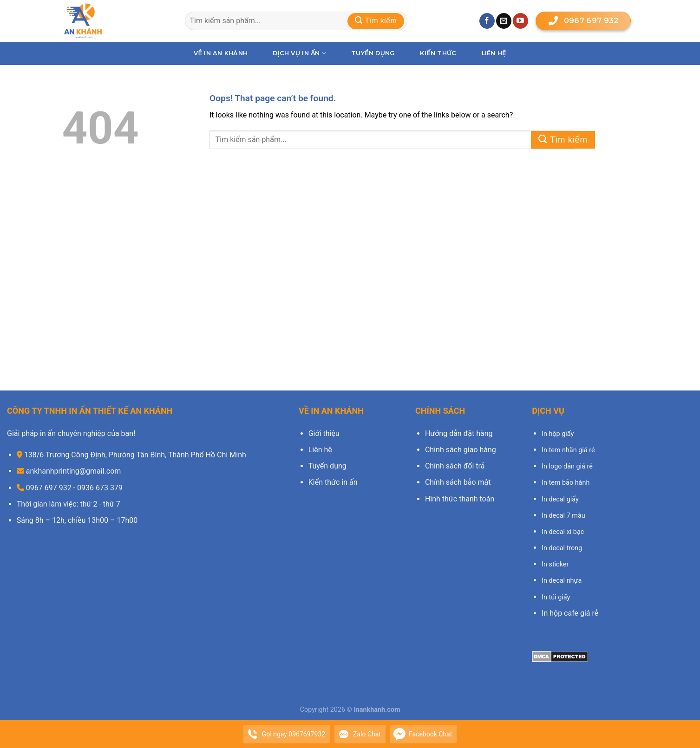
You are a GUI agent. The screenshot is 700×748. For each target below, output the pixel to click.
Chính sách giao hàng (461, 450)
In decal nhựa (562, 581)
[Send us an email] (504, 21)
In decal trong (562, 548)
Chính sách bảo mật (458, 482)
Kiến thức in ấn (333, 482)
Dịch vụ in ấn (299, 53)
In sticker (555, 564)
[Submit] (376, 21)
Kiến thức (438, 53)
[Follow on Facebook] (487, 21)
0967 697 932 (582, 21)
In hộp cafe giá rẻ (570, 613)
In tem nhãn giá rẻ (568, 450)
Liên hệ (494, 53)
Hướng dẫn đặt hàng (459, 433)
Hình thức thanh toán (460, 499)
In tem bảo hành (566, 483)
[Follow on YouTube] (520, 21)
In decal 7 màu (563, 516)
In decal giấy (560, 499)
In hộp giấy (558, 434)
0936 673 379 (100, 488)
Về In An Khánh (221, 53)
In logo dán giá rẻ (567, 466)
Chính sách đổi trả (455, 466)
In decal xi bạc (563, 532)
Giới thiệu (324, 433)
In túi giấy (556, 597)
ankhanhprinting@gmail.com (74, 471)
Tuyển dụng (373, 53)
